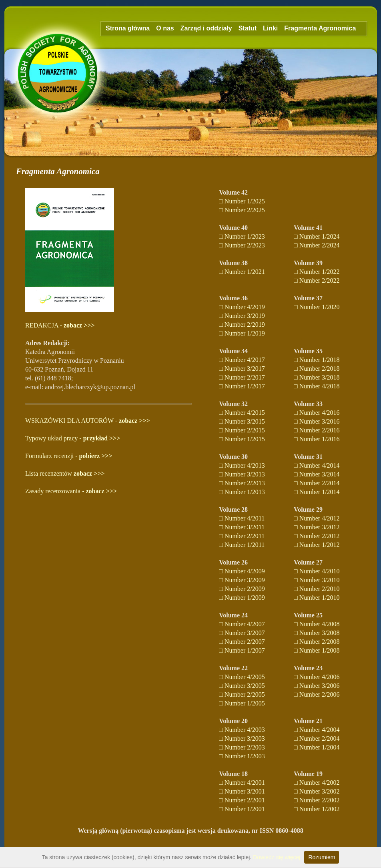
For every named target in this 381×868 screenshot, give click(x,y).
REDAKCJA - (60, 325)
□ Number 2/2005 (242, 694)
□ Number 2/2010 (317, 589)
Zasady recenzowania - (71, 491)
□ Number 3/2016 (317, 421)
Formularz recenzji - (69, 456)
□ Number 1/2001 (242, 809)
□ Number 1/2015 (242, 439)
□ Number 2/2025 (242, 210)
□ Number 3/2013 (242, 474)
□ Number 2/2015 (242, 430)
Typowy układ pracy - (73, 438)
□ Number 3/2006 (317, 686)
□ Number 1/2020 (317, 307)
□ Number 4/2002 (317, 783)
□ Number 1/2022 (317, 272)
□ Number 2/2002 (317, 800)
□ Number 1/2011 (242, 545)
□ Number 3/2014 (317, 474)
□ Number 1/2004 (317, 747)
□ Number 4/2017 (242, 360)
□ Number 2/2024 (317, 245)
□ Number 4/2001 (242, 783)
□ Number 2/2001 (242, 800)
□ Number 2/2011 (242, 536)
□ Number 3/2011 (242, 527)
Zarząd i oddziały (206, 28)
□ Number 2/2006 (317, 694)
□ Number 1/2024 (317, 236)
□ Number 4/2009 (242, 571)
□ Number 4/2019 (242, 307)
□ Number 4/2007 (242, 624)
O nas (165, 28)
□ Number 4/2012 (317, 518)
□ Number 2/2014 (317, 483)
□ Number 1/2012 (317, 545)
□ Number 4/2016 (317, 413)
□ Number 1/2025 (242, 201)
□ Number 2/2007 (242, 642)
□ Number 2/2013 (242, 483)
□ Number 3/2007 (242, 633)
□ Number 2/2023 (242, 245)
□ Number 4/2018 (317, 386)
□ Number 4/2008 (317, 624)
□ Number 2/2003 (242, 747)
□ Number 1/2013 (242, 492)
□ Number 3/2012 (317, 527)
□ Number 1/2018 (317, 360)
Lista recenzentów (65, 473)
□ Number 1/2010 (317, 598)
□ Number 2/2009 (242, 589)
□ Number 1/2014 (317, 492)
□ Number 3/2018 (317, 377)
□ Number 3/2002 (317, 791)
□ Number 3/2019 (242, 316)
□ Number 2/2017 (242, 377)
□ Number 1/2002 (317, 809)
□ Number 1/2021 (242, 272)
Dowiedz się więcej (277, 857)
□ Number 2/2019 (242, 324)
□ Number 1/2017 (242, 386)
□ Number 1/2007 (242, 650)
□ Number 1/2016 (317, 439)
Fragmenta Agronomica (320, 28)
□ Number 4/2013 (242, 465)
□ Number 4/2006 (317, 677)
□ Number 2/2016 (317, 430)
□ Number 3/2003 (242, 738)
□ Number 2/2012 (317, 536)
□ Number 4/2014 (317, 465)
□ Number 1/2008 (317, 650)
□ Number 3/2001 (242, 791)
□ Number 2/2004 (317, 738)
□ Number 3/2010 (317, 580)
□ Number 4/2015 (242, 413)
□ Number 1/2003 (242, 756)
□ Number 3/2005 (242, 686)
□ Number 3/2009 (242, 580)
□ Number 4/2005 (242, 677)
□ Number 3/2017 (242, 369)
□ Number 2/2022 (317, 280)
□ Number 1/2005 (242, 703)
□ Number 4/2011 (242, 518)
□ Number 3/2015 (242, 421)
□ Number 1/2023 (242, 236)
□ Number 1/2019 (242, 333)
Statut (248, 28)
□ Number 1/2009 (242, 598)
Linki (270, 28)
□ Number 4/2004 (317, 730)
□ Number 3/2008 (317, 633)
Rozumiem (322, 857)
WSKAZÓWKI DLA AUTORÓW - (88, 421)
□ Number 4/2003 (242, 730)
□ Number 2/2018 (317, 369)
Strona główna (128, 28)
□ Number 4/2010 (317, 571)
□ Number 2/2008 (317, 642)
